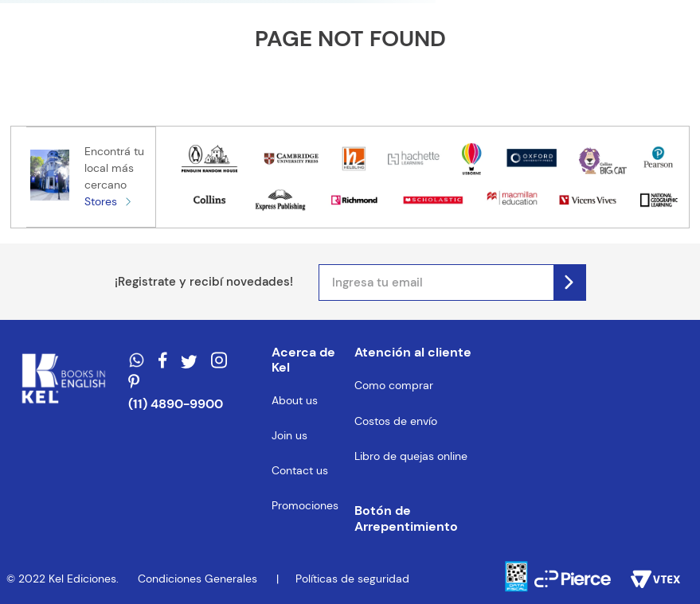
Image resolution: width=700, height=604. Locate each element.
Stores (101, 201)
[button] (418, 519)
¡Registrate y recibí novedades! (204, 282)
